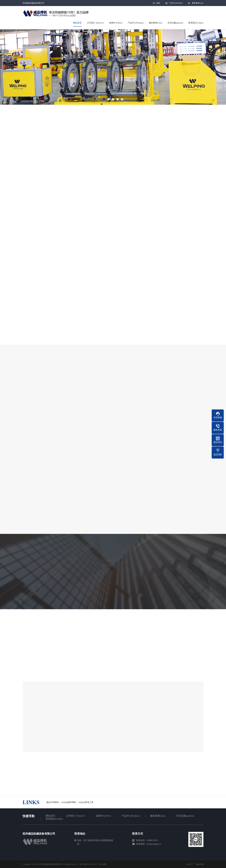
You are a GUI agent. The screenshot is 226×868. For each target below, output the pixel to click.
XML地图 (103, 864)
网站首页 (50, 816)
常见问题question (185, 816)
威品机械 (200, 864)
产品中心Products (176, 3)
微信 (158, 4)
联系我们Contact (54, 819)
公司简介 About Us (76, 816)
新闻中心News (104, 816)
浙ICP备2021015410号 (88, 864)
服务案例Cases (198, 3)
